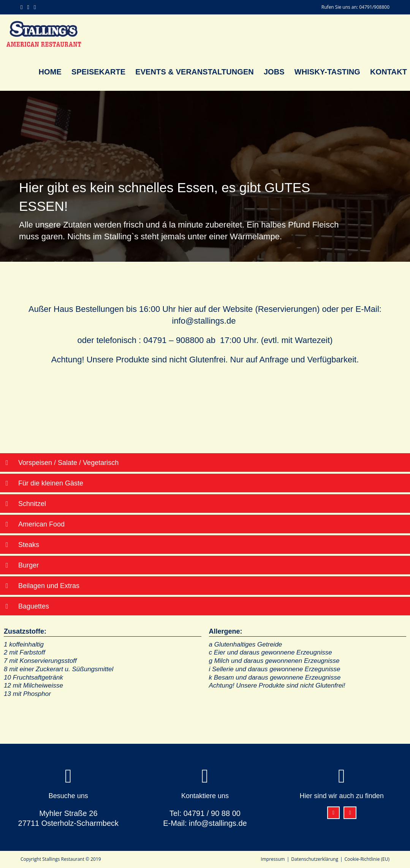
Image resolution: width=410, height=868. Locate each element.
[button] (205, 462)
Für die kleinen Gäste (51, 483)
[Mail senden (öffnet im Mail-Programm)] (34, 7)
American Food (41, 524)
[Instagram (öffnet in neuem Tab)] (28, 7)
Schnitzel (32, 504)
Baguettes (34, 606)
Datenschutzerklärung (315, 859)
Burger (28, 565)
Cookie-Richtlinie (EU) (367, 859)
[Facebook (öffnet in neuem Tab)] (23, 7)
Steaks (29, 545)
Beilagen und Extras (49, 586)
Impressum (273, 859)
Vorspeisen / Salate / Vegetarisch (68, 463)
